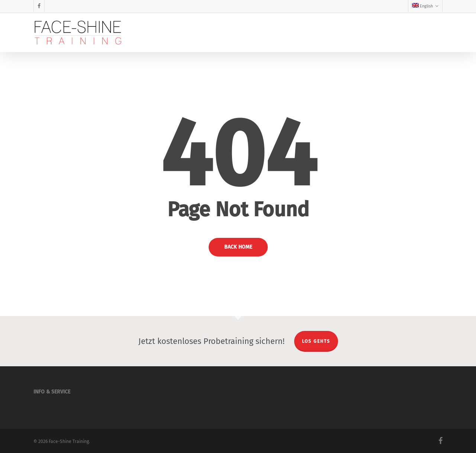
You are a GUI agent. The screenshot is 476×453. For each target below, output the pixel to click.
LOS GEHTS (316, 341)
